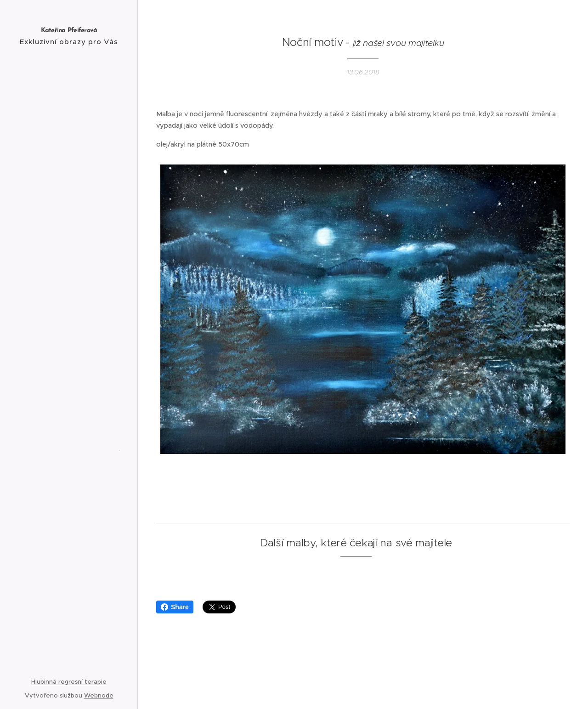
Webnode (99, 695)
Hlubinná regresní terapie (69, 682)
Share (175, 607)
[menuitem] (69, 289)
